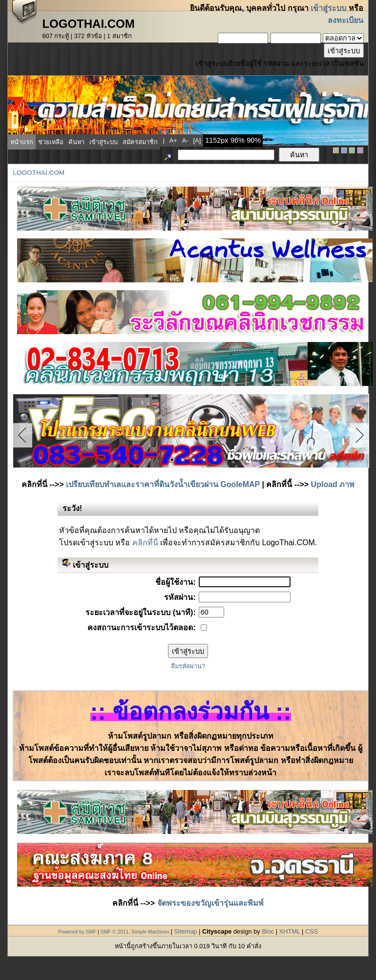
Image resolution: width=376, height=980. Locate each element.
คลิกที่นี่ (145, 543)
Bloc (268, 931)
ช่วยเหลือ (51, 142)
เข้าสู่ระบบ (328, 8)
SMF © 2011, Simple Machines (135, 932)
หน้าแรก (22, 142)
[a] (197, 140)
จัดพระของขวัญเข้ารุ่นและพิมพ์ (210, 903)
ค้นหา (76, 142)
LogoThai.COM (39, 173)
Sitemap (186, 931)
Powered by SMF (77, 932)
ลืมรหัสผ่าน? (188, 666)
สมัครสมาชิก (140, 142)
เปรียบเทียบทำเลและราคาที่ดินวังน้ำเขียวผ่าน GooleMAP (163, 484)
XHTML (290, 931)
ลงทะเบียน (345, 20)
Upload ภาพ (333, 484)
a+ (173, 140)
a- (185, 140)
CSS (312, 931)
